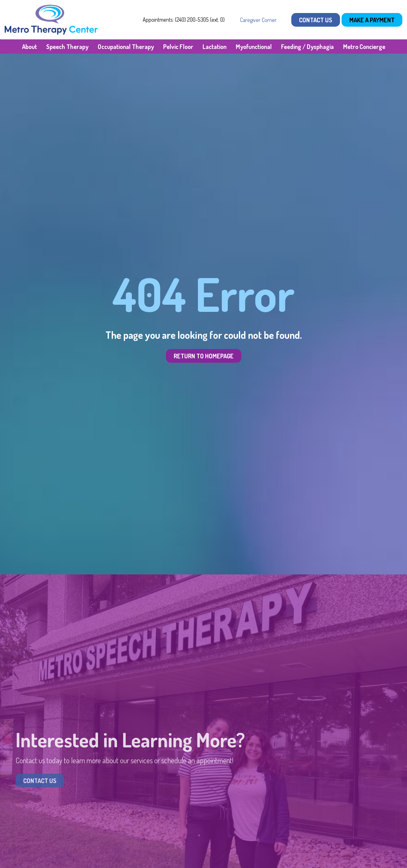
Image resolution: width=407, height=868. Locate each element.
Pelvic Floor (178, 46)
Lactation (215, 46)
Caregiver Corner (258, 20)
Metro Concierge (364, 46)
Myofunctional (254, 46)
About (29, 46)
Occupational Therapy (126, 46)
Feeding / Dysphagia (307, 46)
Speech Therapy (67, 46)
